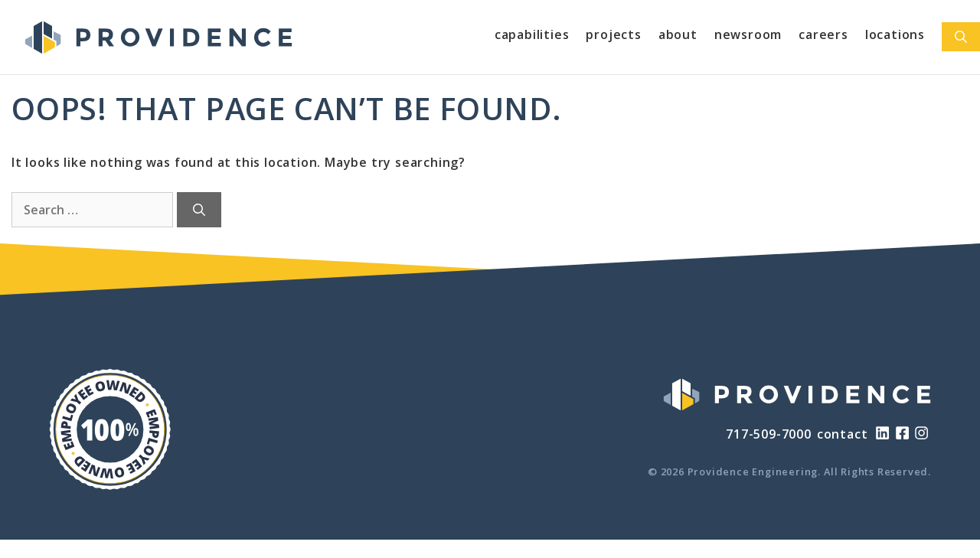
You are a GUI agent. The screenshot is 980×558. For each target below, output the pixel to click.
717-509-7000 (769, 434)
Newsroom (748, 34)
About (678, 34)
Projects (613, 34)
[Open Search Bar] (961, 37)
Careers (823, 34)
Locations (895, 34)
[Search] (199, 210)
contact (843, 434)
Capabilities (532, 34)
